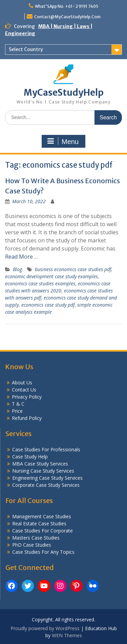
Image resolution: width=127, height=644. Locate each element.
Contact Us (24, 390)
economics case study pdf (48, 305)
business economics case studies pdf (73, 269)
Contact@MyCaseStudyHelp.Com (67, 17)
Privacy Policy (27, 397)
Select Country (26, 49)
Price (17, 411)
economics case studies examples (40, 283)
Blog (17, 269)
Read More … (22, 257)
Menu (63, 141)
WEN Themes (67, 635)
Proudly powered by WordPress (45, 628)
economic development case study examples (51, 276)
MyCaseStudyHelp (64, 92)
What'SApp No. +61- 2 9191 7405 (67, 6)
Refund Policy (27, 418)
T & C (18, 404)
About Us (22, 383)
